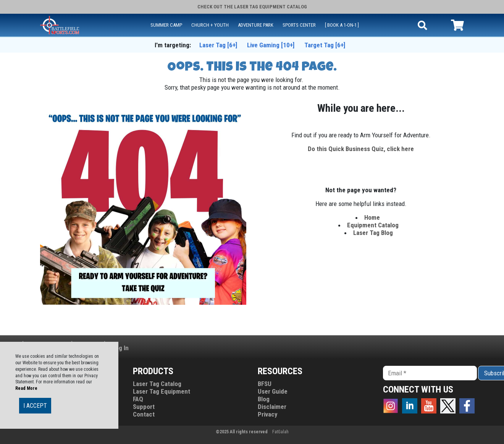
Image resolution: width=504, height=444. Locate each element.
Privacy (268, 414)
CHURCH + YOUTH (210, 25)
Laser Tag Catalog (157, 384)
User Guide (273, 391)
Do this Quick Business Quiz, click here (361, 149)
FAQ (138, 399)
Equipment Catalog (373, 225)
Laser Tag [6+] (218, 45)
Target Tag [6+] (325, 45)
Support (144, 407)
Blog (264, 399)
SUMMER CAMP (166, 25)
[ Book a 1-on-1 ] (342, 25)
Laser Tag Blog (373, 233)
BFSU (265, 384)
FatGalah (280, 432)
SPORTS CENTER (299, 25)
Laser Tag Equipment (162, 391)
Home (373, 217)
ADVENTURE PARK (256, 25)
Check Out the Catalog (252, 7)
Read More (26, 388)
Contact (144, 414)
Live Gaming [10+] (271, 45)
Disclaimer (272, 407)
